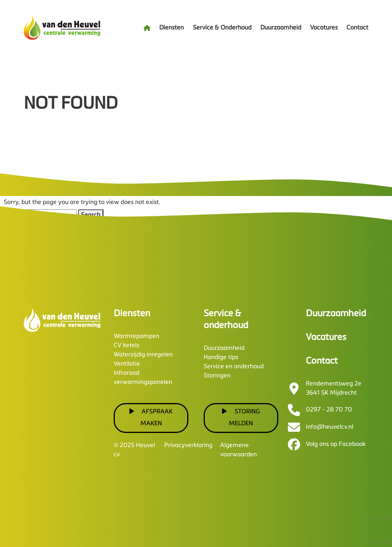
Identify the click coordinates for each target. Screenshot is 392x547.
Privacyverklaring (188, 446)
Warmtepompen (136, 336)
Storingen (217, 376)
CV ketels (127, 346)
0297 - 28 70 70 (329, 410)
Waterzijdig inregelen (143, 355)
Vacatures (324, 28)
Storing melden (241, 417)
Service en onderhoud (234, 367)
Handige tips (221, 358)
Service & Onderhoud (222, 28)
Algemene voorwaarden (238, 450)
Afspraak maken (151, 417)
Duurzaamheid (281, 28)
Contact (357, 28)
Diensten (171, 28)
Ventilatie (127, 364)
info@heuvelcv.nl (330, 427)
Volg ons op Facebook (336, 444)
